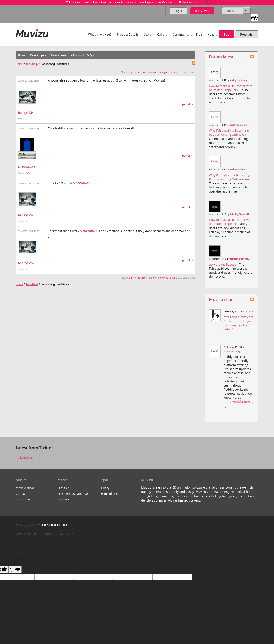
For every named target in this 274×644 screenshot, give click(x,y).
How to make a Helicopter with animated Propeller (231, 88)
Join (202, 11)
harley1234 (26, 113)
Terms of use (109, 494)
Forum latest (221, 57)
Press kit (63, 488)
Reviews (63, 499)
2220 (29, 173)
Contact (21, 494)
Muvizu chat (221, 300)
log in (131, 72)
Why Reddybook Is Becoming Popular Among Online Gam (230, 177)
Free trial (247, 34)
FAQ (89, 55)
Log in (178, 11)
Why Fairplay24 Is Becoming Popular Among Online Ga (229, 132)
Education (23, 499)
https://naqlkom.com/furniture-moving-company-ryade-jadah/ (238, 323)
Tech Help (32, 64)
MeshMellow (25, 488)
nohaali (249, 311)
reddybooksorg (239, 80)
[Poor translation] (15, 570)
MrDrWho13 (27, 167)
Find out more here (189, 3)
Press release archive (73, 494)
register (142, 72)
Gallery (162, 34)
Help (211, 34)
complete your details (165, 72)
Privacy (104, 488)
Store (148, 34)
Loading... (26, 457)
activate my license (223, 264)
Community (181, 34)
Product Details (128, 34)
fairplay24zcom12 (240, 214)
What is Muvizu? (100, 34)
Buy (227, 34)
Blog (199, 34)
